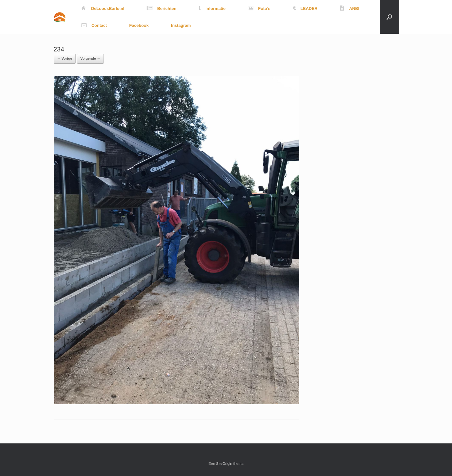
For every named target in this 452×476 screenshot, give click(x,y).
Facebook (139, 25)
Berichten (161, 8)
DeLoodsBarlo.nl (103, 8)
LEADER (305, 8)
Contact (94, 25)
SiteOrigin (224, 464)
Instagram (181, 25)
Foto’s (259, 8)
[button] (389, 17)
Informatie (212, 8)
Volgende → (91, 58)
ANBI (350, 8)
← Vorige (65, 58)
